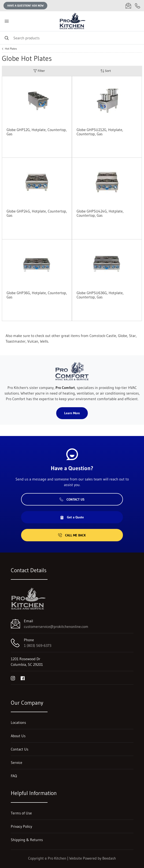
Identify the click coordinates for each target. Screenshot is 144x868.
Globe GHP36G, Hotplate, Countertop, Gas (37, 295)
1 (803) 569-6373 (38, 645)
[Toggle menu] (7, 21)
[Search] (72, 38)
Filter (39, 71)
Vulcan (33, 341)
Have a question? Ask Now (25, 5)
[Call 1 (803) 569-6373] (138, 6)
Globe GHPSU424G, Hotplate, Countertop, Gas (100, 213)
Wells (44, 341)
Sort (106, 71)
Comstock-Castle (103, 336)
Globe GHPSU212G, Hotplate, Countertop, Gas (100, 132)
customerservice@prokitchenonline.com (56, 626)
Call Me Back (72, 535)
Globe (123, 336)
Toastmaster (16, 341)
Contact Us (72, 499)
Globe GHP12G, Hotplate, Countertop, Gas (37, 132)
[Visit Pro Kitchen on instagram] (13, 678)
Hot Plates (11, 49)
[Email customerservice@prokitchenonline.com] (128, 6)
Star (132, 336)
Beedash (109, 858)
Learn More (72, 413)
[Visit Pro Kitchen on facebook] (23, 678)
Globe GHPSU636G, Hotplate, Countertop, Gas (100, 295)
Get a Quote (72, 517)
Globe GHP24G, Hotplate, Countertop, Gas (37, 213)
